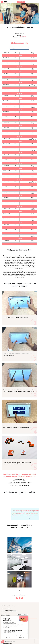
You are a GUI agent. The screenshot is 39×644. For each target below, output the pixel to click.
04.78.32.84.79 (21, 2)
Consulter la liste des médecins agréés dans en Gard (20, 526)
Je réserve (19, 56)
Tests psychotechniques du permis (8, 642)
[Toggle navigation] (36, 2)
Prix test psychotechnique (6, 643)
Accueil (3, 640)
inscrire (17, 259)
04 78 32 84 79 (22, 37)
